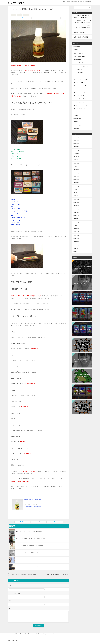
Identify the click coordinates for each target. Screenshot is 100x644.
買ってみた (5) (77, 118)
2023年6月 (77, 173)
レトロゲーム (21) (80, 63)
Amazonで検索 (29, 507)
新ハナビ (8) (78, 112)
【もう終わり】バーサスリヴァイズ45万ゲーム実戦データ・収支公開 (82, 330)
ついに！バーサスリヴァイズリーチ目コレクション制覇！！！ (82, 345)
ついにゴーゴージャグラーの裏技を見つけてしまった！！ (82, 267)
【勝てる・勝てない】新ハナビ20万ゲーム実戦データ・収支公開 (82, 298)
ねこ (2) (76, 50)
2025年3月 (77, 143)
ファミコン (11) (81, 69)
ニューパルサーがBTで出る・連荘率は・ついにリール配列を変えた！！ (82, 376)
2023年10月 (77, 166)
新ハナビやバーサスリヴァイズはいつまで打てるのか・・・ (82, 314)
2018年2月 (77, 238)
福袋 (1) (76, 115)
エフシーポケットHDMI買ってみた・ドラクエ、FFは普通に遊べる (29, 531)
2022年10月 (77, 196)
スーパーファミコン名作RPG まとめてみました (82, 283)
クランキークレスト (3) (81, 86)
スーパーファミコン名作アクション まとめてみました (27, 552)
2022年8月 (77, 202)
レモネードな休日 (17, 2)
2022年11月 (77, 193)
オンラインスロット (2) (79, 56)
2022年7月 (77, 206)
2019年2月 (77, 212)
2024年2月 (77, 153)
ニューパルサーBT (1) (80, 96)
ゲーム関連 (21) (78, 60)
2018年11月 (77, 222)
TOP (14, 634)
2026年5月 (77, 137)
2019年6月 (77, 209)
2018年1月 (77, 242)
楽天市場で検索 (37, 507)
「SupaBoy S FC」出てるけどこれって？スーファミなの (28, 566)
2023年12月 (77, 160)
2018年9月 (77, 229)
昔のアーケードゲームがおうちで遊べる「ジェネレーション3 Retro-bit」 (31, 538)
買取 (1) (76, 122)
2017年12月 (77, 245)
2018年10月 (77, 225)
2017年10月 (77, 251)
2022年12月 (77, 189)
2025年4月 (77, 140)
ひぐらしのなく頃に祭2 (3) (82, 79)
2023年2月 (77, 183)
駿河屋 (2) (76, 128)
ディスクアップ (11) (80, 92)
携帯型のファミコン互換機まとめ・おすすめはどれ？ (57, 574)
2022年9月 (77, 199)
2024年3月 (77, 150)
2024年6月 (77, 147)
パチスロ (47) (77, 76)
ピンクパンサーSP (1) (80, 109)
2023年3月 (77, 179)
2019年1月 (77, 215)
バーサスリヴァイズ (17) (81, 105)
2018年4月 (77, 232)
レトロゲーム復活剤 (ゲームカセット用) (33, 499)
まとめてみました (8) (79, 53)
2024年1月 (77, 157)
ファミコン (20, 15)
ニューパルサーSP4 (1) (81, 99)
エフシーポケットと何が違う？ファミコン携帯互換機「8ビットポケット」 (31, 559)
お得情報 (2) (77, 46)
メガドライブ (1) (81, 73)
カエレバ (30, 503)
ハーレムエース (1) (80, 102)
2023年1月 (77, 186)
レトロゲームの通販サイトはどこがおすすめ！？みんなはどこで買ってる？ (31, 545)
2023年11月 (77, 163)
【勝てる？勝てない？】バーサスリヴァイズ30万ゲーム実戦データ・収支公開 (82, 407)
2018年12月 (77, 219)
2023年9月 (77, 170)
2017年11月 (77, 248)
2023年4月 (77, 176)
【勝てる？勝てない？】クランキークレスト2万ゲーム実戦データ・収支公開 (82, 392)
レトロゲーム (26, 15)
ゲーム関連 (14, 15)
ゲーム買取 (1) (79, 125)
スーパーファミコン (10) (83, 66)
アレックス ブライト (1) (81, 82)
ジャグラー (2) (79, 89)
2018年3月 (77, 235)
